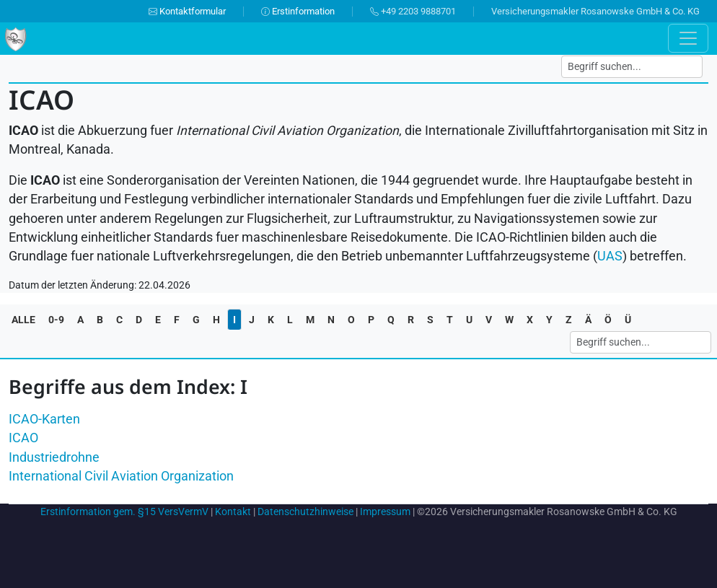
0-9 (56, 320)
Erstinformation (298, 11)
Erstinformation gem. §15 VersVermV (124, 512)
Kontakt (233, 512)
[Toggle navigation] (688, 38)
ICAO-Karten (44, 419)
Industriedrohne (54, 457)
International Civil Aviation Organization (121, 476)
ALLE (23, 320)
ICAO (23, 438)
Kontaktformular (187, 11)
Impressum (385, 512)
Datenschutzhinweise (305, 512)
